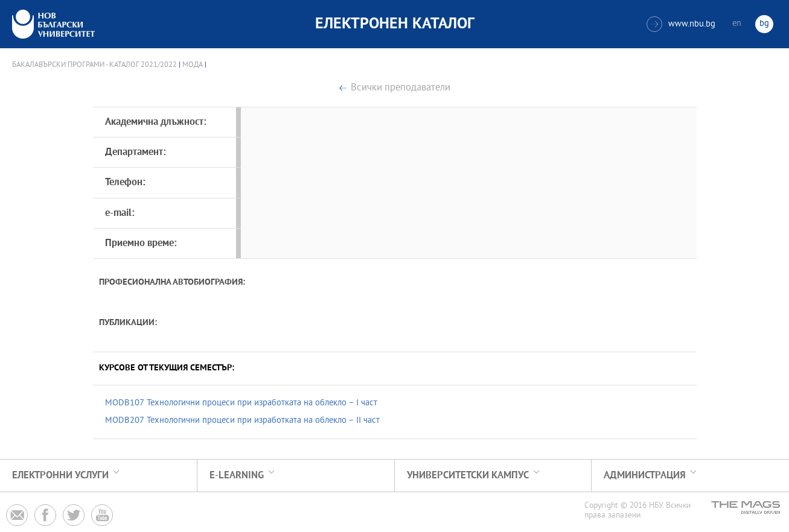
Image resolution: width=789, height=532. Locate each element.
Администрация (645, 476)
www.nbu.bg (681, 24)
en (737, 24)
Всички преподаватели (401, 88)
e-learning (237, 476)
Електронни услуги (60, 476)
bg (764, 24)
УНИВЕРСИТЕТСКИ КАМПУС (468, 476)
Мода (193, 65)
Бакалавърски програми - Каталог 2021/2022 (94, 65)
